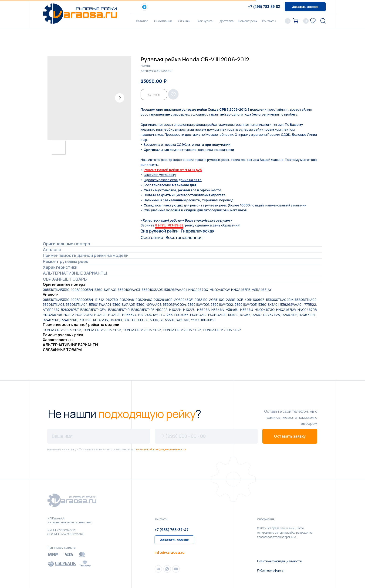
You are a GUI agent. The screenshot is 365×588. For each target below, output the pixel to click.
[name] (99, 436)
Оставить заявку (290, 436)
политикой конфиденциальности (161, 449)
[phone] (206, 436)
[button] (305, 7)
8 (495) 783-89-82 (169, 225)
